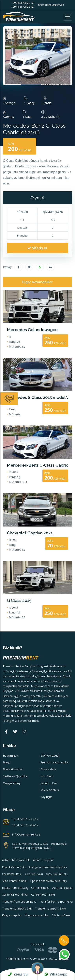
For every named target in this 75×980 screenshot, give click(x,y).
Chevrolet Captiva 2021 (30, 533)
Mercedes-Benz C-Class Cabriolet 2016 (37, 465)
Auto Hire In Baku (57, 874)
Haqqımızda (10, 756)
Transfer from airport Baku (19, 902)
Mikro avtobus (50, 790)
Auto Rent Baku (62, 888)
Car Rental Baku (12, 874)
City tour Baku (61, 915)
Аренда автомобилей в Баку (48, 867)
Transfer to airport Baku (50, 908)
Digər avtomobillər (37, 282)
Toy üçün (46, 797)
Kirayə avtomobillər (37, 915)
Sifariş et (37, 248)
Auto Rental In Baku (15, 881)
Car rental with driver (15, 895)
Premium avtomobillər (55, 762)
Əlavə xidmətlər (13, 769)
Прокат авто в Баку (15, 888)
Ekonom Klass (50, 783)
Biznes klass (48, 769)
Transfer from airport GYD (56, 902)
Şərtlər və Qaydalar (15, 776)
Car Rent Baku (40, 888)
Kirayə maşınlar (12, 915)
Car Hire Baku (34, 874)
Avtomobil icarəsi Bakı (16, 860)
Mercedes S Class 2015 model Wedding (37, 397)
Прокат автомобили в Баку (49, 881)
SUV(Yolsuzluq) (50, 756)
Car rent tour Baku (43, 895)
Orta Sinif (46, 776)
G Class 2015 (19, 600)
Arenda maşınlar (43, 860)
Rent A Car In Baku (14, 867)
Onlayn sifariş (12, 783)
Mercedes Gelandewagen (32, 330)
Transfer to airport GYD (17, 908)
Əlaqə (7, 762)
